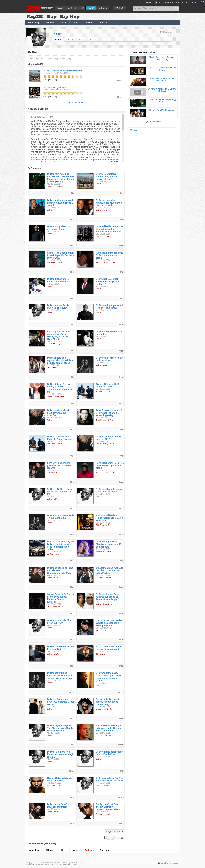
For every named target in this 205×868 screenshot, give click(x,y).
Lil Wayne (51, 473)
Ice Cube (106, 236)
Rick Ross (100, 525)
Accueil (60, 8)
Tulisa (57, 554)
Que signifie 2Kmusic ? (77, 863)
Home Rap (34, 23)
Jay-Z (105, 210)
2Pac (56, 578)
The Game (51, 262)
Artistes (89, 23)
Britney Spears (108, 444)
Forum (93, 39)
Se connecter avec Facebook (169, 3)
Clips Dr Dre (155, 122)
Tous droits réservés (59, 863)
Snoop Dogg (59, 186)
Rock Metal (103, 8)
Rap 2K (91, 8)
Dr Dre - (62, 71)
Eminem (106, 365)
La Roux (106, 785)
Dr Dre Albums (78, 102)
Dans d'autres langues (169, 863)
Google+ (76, 864)
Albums (50, 23)
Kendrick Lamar (102, 262)
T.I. (97, 654)
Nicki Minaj (100, 551)
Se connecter (191, 2)
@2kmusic (134, 130)
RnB (82, 8)
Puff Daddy (51, 344)
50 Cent (57, 499)
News (76, 23)
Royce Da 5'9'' (109, 735)
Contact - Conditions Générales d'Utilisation (42, 864)
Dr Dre (57, 34)
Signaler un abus (65, 864)
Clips (63, 23)
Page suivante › (114, 831)
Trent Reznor (59, 396)
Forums (104, 23)
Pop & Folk (72, 8)
